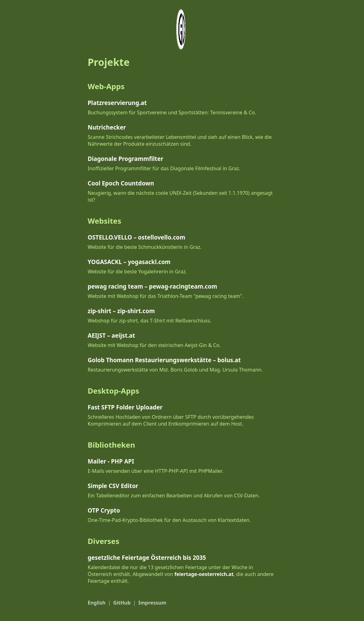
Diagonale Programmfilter (126, 159)
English (97, 603)
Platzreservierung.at (117, 103)
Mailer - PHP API (111, 461)
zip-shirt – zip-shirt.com (121, 311)
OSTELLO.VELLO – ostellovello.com (137, 237)
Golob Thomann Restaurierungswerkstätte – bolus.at (164, 360)
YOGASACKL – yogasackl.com (129, 262)
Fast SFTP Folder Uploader (125, 407)
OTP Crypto (104, 510)
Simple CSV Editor (113, 486)
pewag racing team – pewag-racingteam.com (153, 286)
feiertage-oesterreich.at (204, 574)
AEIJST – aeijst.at (112, 335)
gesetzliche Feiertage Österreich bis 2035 (147, 557)
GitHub (122, 603)
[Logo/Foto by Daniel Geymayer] (182, 29)
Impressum (152, 603)
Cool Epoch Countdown (121, 183)
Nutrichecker (107, 127)
